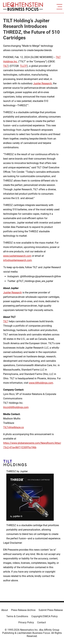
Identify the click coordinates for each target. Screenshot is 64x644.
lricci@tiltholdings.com (16, 407)
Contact (41, 622)
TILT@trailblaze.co (14, 427)
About (5, 610)
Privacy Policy (26, 622)
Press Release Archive (23, 610)
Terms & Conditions (17, 616)
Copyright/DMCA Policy (44, 616)
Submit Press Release (51, 610)
